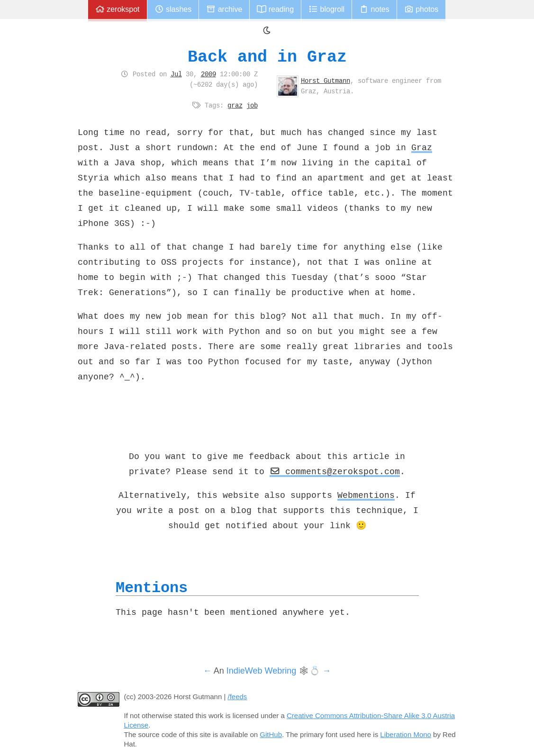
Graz (422, 147)
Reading (275, 9)
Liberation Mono (406, 734)
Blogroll (326, 9)
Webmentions (366, 495)
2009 (208, 74)
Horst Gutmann (326, 81)
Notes (374, 9)
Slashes (173, 9)
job (252, 105)
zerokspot (118, 9)
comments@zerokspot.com (335, 471)
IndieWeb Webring (261, 671)
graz (235, 105)
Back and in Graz (267, 57)
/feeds (238, 697)
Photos (421, 9)
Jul (176, 74)
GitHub (271, 734)
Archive (224, 9)
